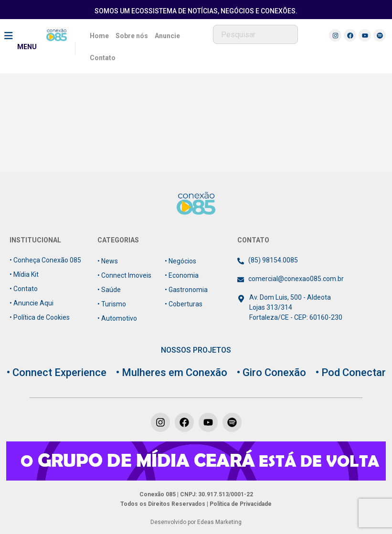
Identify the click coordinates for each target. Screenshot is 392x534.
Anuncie (167, 36)
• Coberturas (184, 304)
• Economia (182, 275)
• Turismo (112, 304)
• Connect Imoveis (124, 275)
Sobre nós (132, 36)
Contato (103, 58)
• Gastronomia (186, 290)
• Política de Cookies (40, 317)
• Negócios (180, 261)
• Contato (24, 289)
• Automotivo (117, 318)
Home (99, 36)
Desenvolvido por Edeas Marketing (196, 522)
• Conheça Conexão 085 (45, 260)
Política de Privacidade (240, 504)
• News (108, 261)
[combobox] (255, 34)
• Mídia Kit (24, 274)
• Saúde (109, 290)
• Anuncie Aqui (32, 303)
